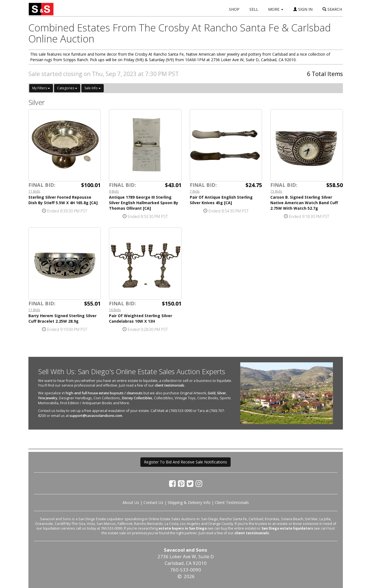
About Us (131, 502)
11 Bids (34, 191)
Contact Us (153, 502)
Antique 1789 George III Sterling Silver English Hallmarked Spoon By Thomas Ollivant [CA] (144, 203)
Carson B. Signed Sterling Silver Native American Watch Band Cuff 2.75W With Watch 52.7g (304, 203)
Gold (212, 393)
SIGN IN (303, 9)
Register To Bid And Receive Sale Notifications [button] (186, 462)
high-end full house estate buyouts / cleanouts (104, 393)
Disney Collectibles (137, 398)
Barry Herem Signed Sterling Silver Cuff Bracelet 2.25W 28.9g (62, 318)
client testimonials (170, 385)
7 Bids (195, 191)
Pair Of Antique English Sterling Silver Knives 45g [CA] (221, 200)
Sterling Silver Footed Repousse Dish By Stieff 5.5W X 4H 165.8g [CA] (63, 200)
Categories (67, 88)
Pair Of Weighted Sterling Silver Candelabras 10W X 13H (141, 318)
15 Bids (276, 191)
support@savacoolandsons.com (96, 416)
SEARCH (332, 9)
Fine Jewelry (48, 398)
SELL (254, 9)
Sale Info (93, 88)
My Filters (41, 88)
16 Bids (115, 310)
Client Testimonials (232, 502)
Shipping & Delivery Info (189, 502)
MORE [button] (276, 9)
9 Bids (114, 191)
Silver (221, 393)
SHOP (234, 9)
